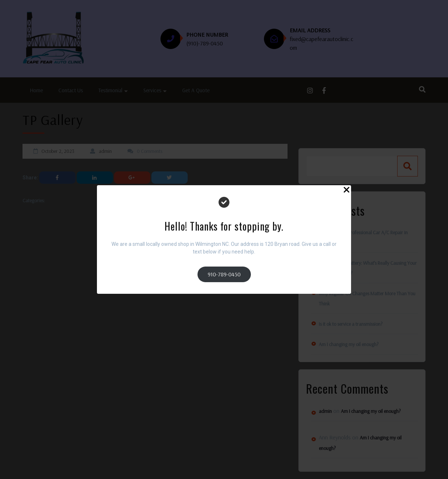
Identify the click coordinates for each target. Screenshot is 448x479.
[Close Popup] (347, 191)
